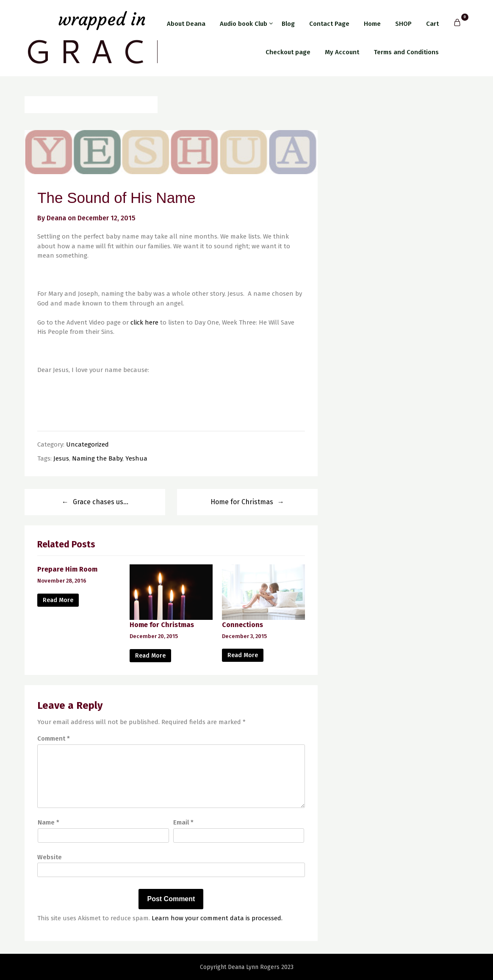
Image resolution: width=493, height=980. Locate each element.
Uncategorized (87, 444)
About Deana (186, 24)
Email (183, 822)
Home (372, 24)
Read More (58, 600)
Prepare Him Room (67, 569)
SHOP (403, 24)
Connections (242, 625)
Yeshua (136, 458)
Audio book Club (244, 24)
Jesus (61, 458)
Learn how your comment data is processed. (217, 918)
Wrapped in (102, 19)
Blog (288, 24)
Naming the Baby (97, 458)
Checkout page (288, 52)
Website (50, 857)
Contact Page (329, 24)
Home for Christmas (242, 502)
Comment (54, 738)
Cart (432, 24)
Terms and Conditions (406, 52)
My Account (342, 52)
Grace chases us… (101, 502)
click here (144, 322)
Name (48, 822)
